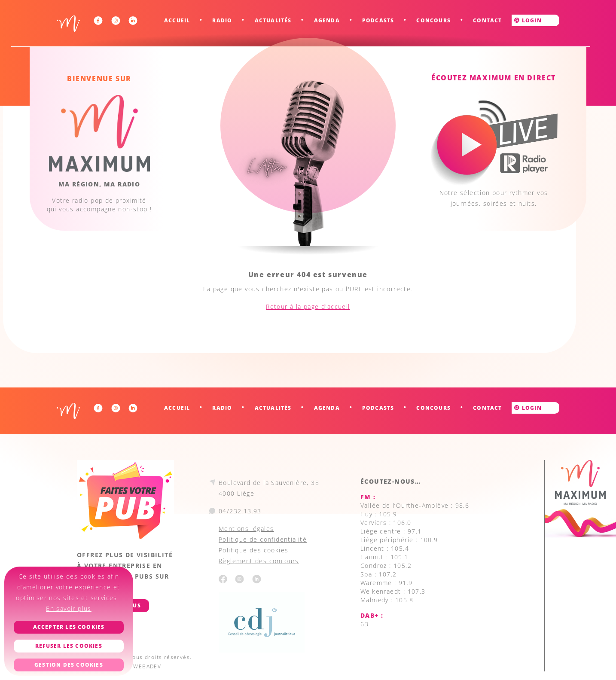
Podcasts (378, 20)
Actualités (273, 20)
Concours (433, 20)
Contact (487, 20)
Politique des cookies (253, 550)
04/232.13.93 (240, 511)
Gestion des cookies (69, 665)
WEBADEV (147, 666)
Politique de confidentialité (263, 539)
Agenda (327, 20)
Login (528, 20)
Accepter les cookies (69, 627)
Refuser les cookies (69, 646)
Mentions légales (246, 529)
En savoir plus (69, 608)
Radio (222, 20)
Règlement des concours (259, 561)
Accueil (177, 20)
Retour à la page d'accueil (308, 306)
